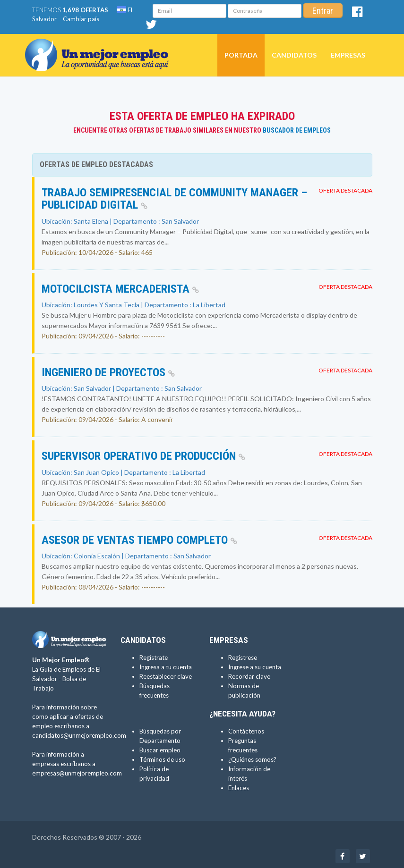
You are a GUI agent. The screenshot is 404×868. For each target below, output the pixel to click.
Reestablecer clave (166, 676)
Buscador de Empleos (297, 130)
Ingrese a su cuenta (255, 667)
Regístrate (154, 657)
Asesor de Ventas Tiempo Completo (139, 540)
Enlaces (239, 788)
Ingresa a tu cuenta (166, 667)
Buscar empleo (160, 750)
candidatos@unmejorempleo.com (79, 735)
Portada (241, 55)
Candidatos (294, 55)
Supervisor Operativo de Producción (143, 456)
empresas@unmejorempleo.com (77, 773)
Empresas (348, 55)
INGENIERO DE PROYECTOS (108, 372)
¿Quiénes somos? (252, 759)
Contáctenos (246, 731)
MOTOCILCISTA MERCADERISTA (120, 289)
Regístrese (243, 657)
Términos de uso (162, 759)
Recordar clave (249, 676)
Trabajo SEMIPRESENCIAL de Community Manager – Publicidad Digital (174, 199)
